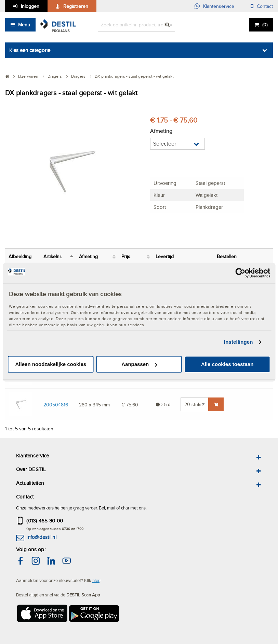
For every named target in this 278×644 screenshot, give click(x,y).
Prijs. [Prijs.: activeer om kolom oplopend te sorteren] (126, 256)
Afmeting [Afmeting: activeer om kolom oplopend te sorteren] (88, 256)
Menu (24, 25)
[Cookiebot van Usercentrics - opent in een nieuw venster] (240, 273)
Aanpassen (139, 364)
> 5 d (163, 405)
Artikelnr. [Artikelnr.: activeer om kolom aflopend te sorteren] (53, 256)
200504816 (56, 405)
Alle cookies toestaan (227, 364)
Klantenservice (219, 6)
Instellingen (239, 342)
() (265, 25)
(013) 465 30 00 (45, 521)
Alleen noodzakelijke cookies (51, 364)
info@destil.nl (41, 537)
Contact (265, 6)
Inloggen (30, 6)
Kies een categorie (30, 50)
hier (96, 580)
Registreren (76, 6)
